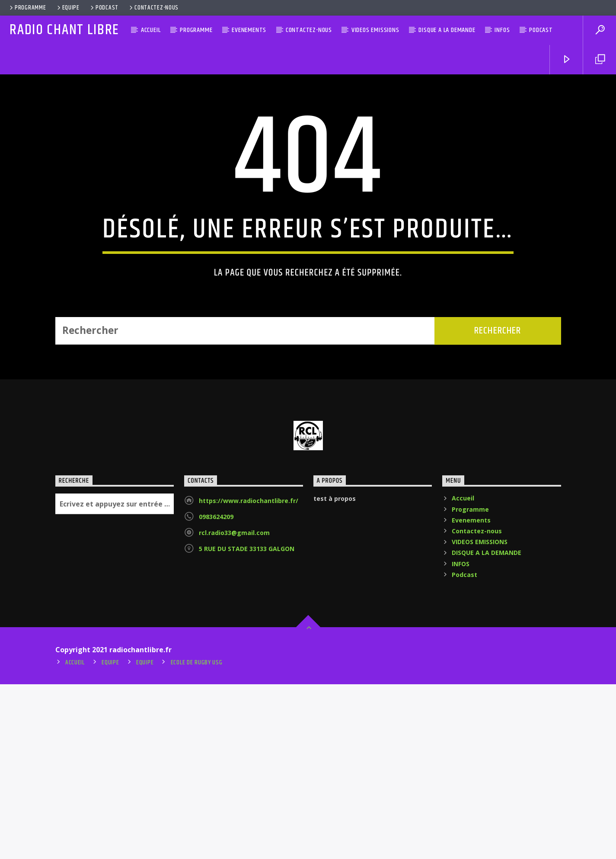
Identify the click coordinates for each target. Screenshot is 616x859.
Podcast (104, 8)
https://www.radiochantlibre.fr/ (249, 675)
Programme (27, 8)
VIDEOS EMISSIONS (375, 30)
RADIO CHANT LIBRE (64, 30)
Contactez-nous (153, 8)
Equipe (68, 8)
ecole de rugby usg (197, 837)
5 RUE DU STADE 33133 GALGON (247, 723)
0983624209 (216, 691)
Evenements (249, 30)
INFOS (502, 30)
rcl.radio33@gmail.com (234, 707)
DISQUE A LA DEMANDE (447, 30)
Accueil (151, 30)
